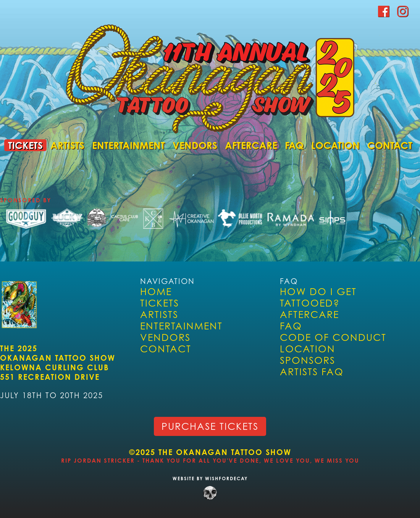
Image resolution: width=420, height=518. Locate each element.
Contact (390, 145)
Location (335, 145)
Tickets (25, 145)
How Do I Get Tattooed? (318, 297)
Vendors (195, 145)
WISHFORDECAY (225, 478)
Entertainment (128, 145)
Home (156, 292)
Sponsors (308, 360)
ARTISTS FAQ (312, 372)
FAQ (294, 145)
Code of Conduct (333, 337)
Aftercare (251, 145)
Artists (67, 145)
